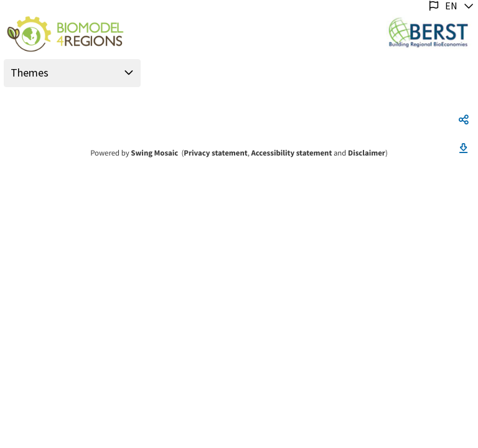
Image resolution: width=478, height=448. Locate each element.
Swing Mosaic (154, 153)
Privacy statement (215, 153)
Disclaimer (367, 153)
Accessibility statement (291, 153)
